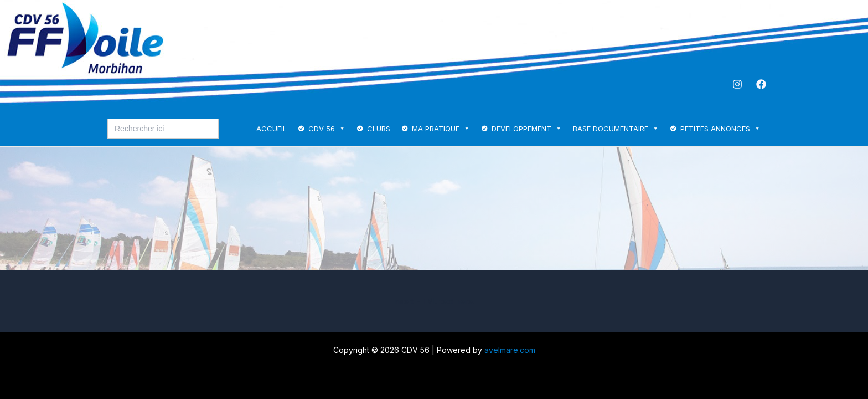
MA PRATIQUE (441, 129)
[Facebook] (761, 84)
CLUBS (379, 129)
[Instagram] (737, 84)
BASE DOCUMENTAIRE (616, 129)
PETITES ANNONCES (720, 129)
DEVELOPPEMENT (527, 129)
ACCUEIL (272, 129)
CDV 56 (327, 129)
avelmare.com (510, 350)
